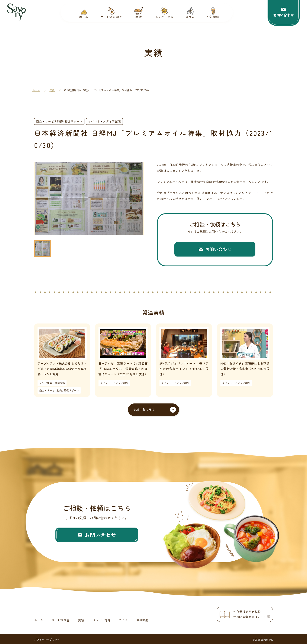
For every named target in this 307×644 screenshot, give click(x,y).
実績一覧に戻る (144, 410)
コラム (123, 619)
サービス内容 (61, 619)
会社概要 (142, 619)
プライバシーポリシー (47, 638)
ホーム (36, 90)
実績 (52, 90)
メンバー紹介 (101, 619)
